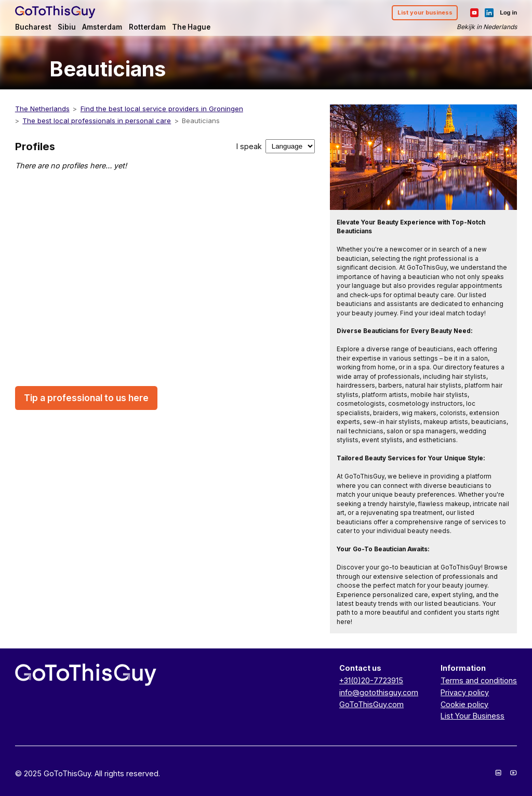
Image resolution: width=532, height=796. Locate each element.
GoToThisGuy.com (371, 704)
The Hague (191, 27)
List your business (425, 12)
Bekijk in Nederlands (487, 27)
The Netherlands (42, 109)
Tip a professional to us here (86, 398)
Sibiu (67, 27)
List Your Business (473, 716)
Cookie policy (464, 704)
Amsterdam (102, 27)
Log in (508, 12)
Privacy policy (465, 692)
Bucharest (33, 27)
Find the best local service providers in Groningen (162, 109)
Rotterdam (147, 27)
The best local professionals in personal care (97, 121)
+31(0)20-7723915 (371, 680)
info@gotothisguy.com (379, 692)
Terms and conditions (479, 680)
